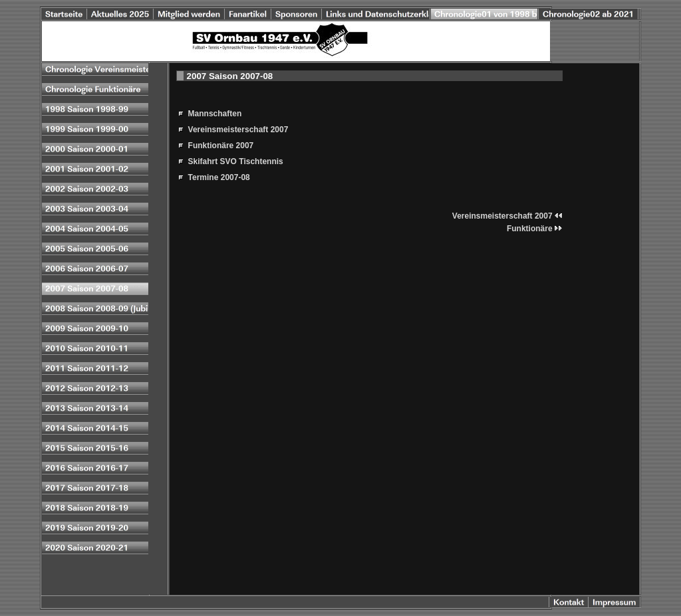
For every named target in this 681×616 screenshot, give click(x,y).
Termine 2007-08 (219, 177)
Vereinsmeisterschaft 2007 (238, 130)
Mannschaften (215, 114)
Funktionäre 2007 (221, 146)
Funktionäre (535, 229)
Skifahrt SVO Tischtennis (236, 161)
